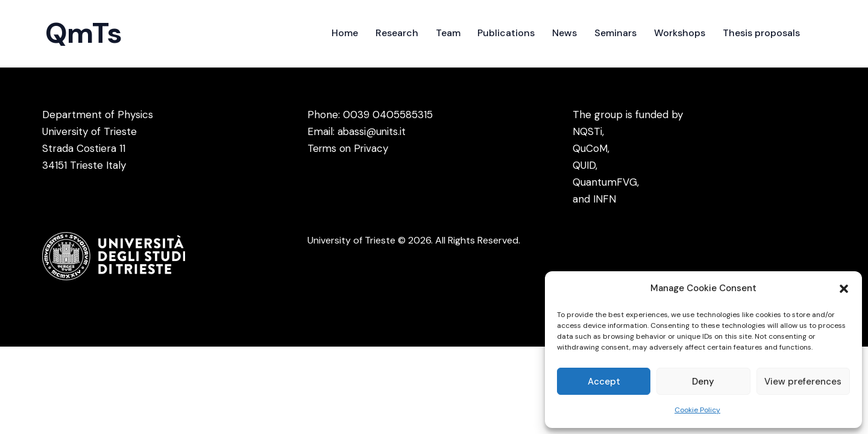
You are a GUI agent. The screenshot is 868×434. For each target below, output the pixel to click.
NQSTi (587, 131)
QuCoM (590, 148)
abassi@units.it (372, 131)
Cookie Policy (697, 410)
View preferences (803, 382)
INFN (605, 199)
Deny (703, 382)
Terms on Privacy (349, 148)
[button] (844, 289)
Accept (604, 382)
